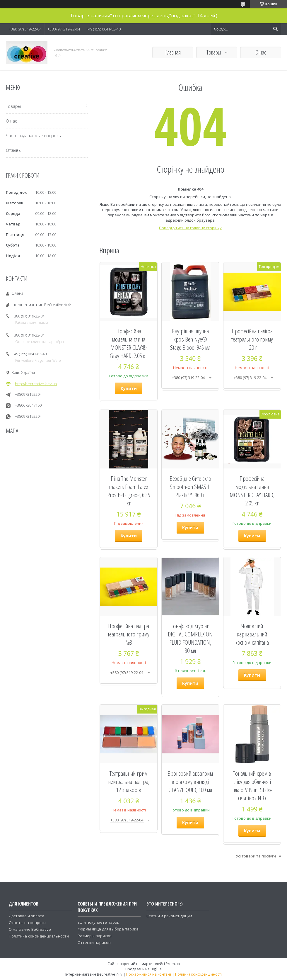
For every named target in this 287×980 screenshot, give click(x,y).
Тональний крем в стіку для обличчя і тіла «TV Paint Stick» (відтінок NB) (252, 786)
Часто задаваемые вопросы (34, 136)
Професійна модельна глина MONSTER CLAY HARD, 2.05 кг (252, 491)
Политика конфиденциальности (39, 936)
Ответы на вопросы (28, 923)
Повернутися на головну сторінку (190, 228)
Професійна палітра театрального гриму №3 (129, 634)
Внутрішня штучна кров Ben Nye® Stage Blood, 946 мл (190, 339)
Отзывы (14, 150)
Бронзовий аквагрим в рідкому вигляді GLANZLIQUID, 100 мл (190, 782)
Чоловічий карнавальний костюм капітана (252, 634)
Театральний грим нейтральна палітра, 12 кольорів (129, 782)
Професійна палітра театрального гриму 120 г (252, 339)
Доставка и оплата (27, 916)
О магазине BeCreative (30, 929)
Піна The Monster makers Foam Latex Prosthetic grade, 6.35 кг (129, 491)
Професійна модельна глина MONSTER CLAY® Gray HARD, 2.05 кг (129, 343)
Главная (173, 52)
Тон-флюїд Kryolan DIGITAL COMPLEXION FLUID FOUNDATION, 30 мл (190, 638)
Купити (129, 388)
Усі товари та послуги (256, 856)
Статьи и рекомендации (169, 916)
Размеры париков (95, 936)
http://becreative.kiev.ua (36, 384)
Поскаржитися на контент (149, 974)
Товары (214, 52)
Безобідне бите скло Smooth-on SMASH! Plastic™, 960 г (190, 487)
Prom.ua (173, 964)
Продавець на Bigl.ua (143, 969)
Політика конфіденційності (198, 974)
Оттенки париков (94, 942)
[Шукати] (275, 29)
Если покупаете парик (98, 922)
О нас (261, 52)
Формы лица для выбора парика (108, 929)
